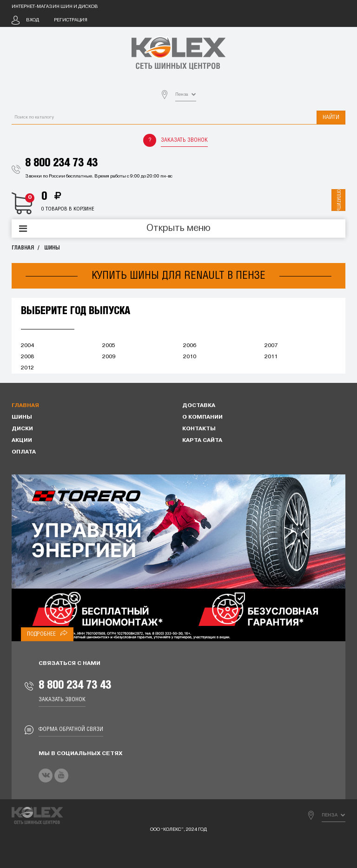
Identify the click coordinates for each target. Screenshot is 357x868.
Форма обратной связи (71, 729)
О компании (202, 417)
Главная (23, 248)
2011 (271, 357)
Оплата (24, 452)
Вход (33, 20)
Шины (52, 248)
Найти (331, 117)
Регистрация (71, 20)
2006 (190, 346)
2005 (109, 346)
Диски (22, 429)
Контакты (199, 429)
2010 (190, 357)
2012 (27, 368)
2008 (27, 357)
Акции (22, 441)
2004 (27, 346)
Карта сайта (202, 441)
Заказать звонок (184, 140)
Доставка (199, 406)
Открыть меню (178, 229)
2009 (109, 357)
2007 (271, 346)
